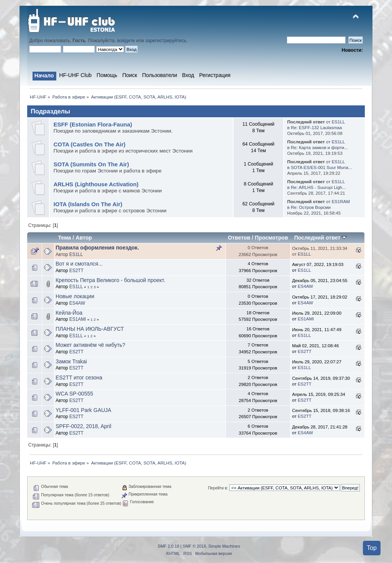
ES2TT (76, 271)
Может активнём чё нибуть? (90, 345)
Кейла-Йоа (69, 313)
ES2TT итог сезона (79, 378)
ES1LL (338, 122)
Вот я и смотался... (79, 264)
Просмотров (272, 238)
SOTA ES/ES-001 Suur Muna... (322, 167)
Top (372, 548)
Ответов (239, 238)
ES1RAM (341, 202)
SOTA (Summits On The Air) (91, 164)
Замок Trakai (71, 361)
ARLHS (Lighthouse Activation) (96, 184)
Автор (84, 238)
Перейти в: (218, 488)
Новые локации (75, 296)
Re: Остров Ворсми (311, 207)
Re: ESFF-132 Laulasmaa (317, 128)
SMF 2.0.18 (168, 546)
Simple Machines (224, 546)
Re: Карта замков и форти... (319, 148)
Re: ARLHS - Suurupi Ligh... (318, 187)
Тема (65, 238)
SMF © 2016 (194, 546)
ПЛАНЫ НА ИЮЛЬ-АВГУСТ (90, 329)
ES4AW (305, 286)
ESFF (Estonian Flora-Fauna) (93, 124)
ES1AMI (78, 319)
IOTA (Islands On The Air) (88, 204)
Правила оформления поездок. (97, 248)
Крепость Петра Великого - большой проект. (110, 280)
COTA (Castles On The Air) (90, 144)
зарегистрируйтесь (166, 41)
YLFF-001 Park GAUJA (83, 410)
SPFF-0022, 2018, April (83, 426)
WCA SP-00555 (74, 394)
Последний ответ (320, 238)
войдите (126, 41)
